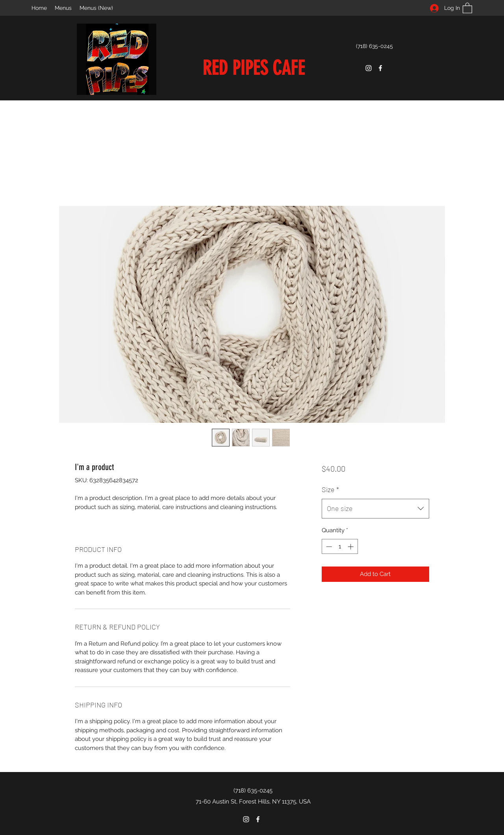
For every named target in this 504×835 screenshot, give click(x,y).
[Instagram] (369, 68)
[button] (467, 8)
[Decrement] (328, 547)
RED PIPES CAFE (254, 68)
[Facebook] (380, 68)
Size (330, 489)
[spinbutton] (340, 547)
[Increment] (351, 547)
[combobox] (375, 509)
